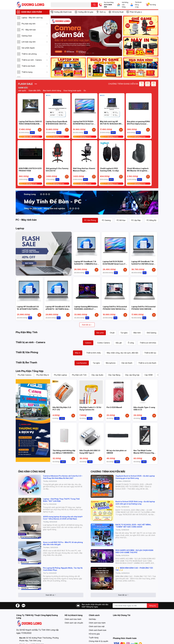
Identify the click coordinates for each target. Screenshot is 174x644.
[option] (86, 36)
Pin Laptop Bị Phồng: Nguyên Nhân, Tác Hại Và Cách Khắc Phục (63, 569)
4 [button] (88, 53)
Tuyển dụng (94, 638)
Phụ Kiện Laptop (60, 375)
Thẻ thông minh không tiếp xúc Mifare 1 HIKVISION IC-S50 (64, 453)
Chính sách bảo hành (73, 619)
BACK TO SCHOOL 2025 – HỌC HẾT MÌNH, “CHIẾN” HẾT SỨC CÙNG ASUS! (133, 526)
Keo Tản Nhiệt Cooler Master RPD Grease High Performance (144, 453)
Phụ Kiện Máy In (43, 375)
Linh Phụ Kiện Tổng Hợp (30, 371)
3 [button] (85, 53)
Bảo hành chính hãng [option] (56, 91)
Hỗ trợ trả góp (94, 634)
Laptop (20, 228)
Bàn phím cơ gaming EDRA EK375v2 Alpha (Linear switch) (138, 124)
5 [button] (90, 53)
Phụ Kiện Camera (25, 375)
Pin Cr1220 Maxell (114, 407)
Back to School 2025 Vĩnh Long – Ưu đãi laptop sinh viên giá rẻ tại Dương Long (135, 503)
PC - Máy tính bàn (26, 220)
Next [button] (118, 36)
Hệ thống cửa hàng (125, 5)
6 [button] (93, 53)
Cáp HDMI (149, 375)
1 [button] (80, 53)
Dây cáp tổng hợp (132, 375)
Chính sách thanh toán (98, 630)
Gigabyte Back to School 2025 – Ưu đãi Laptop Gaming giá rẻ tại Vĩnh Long (135, 477)
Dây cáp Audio (97, 375)
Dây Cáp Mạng (114, 375)
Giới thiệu (92, 619)
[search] (94, 5)
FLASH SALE (25, 84)
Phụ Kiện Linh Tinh (79, 375)
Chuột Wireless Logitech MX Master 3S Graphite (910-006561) (138, 171)
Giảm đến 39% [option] (38, 91)
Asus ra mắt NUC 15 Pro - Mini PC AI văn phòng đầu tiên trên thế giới (63, 543)
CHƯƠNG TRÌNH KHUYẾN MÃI (108, 472)
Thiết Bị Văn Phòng (27, 352)
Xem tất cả (87, 325)
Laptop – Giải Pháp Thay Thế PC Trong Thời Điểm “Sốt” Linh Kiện (61, 500)
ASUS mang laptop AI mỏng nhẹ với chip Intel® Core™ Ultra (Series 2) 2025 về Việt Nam (63, 518)
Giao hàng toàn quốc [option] (76, 91)
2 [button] (82, 53)
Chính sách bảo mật (97, 626)
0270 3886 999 (108, 6)
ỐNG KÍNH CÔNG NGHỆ (32, 472)
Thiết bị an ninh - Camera (30, 342)
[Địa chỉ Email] (135, 606)
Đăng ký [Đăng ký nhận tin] (153, 606)
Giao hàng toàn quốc (21, 91)
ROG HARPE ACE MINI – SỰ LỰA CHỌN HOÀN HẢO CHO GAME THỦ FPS (134, 551)
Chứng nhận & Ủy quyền (98, 641)
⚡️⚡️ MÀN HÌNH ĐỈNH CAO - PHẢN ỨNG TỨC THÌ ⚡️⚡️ (134, 569)
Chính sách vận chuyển (74, 623)
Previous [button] (55, 36)
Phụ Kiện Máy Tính (27, 332)
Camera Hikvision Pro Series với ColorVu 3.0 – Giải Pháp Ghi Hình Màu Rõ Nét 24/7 (63, 477)
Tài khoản (138, 2)
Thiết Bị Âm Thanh (26, 363)
